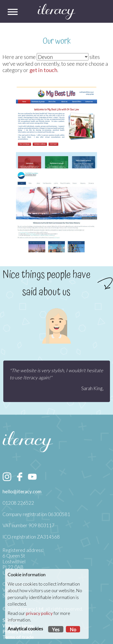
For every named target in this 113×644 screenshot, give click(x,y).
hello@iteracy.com (22, 492)
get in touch (43, 70)
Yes (56, 630)
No (73, 630)
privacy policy (39, 613)
